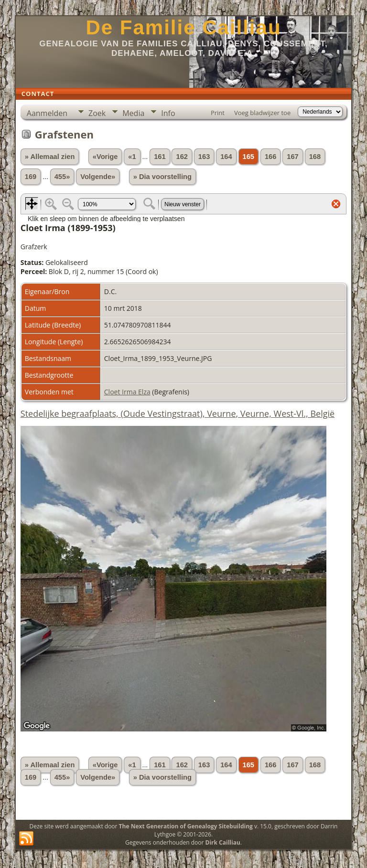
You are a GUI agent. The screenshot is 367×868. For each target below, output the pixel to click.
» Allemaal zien (50, 157)
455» (62, 177)
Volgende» (98, 177)
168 (315, 157)
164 (226, 157)
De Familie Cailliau (183, 27)
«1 (132, 157)
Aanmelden (47, 113)
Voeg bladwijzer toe (262, 113)
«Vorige (105, 157)
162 (182, 157)
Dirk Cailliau (223, 842)
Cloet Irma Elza (127, 392)
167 (292, 157)
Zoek (97, 113)
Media (133, 113)
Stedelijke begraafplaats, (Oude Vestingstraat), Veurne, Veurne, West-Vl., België (178, 413)
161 (160, 157)
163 (204, 157)
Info (168, 113)
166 (270, 157)
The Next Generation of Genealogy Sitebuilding (186, 826)
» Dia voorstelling (162, 177)
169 (31, 177)
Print (218, 113)
